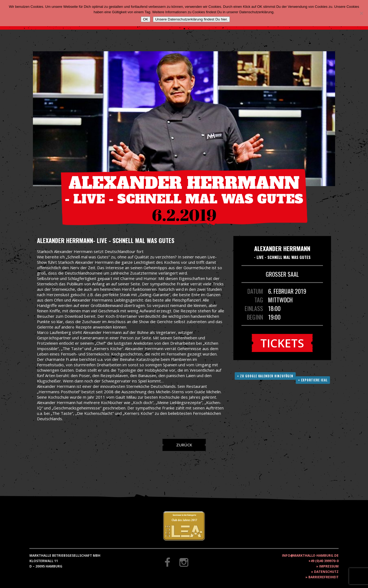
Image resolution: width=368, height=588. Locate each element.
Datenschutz (326, 572)
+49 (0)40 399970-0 (323, 561)
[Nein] (361, 13)
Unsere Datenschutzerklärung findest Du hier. (191, 19)
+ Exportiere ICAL (313, 380)
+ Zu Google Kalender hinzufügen (265, 376)
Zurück (184, 445)
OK (146, 19)
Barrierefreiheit (323, 577)
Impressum (329, 566)
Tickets (282, 343)
